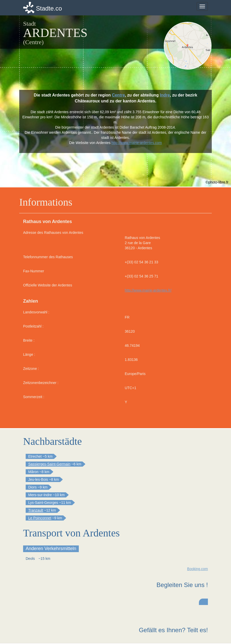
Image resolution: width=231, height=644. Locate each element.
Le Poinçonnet (40, 518)
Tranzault (36, 510)
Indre (165, 95)
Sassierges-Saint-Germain (49, 464)
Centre (118, 95)
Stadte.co (49, 8)
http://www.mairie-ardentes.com (137, 143)
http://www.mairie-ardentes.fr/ (148, 290)
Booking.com (198, 569)
